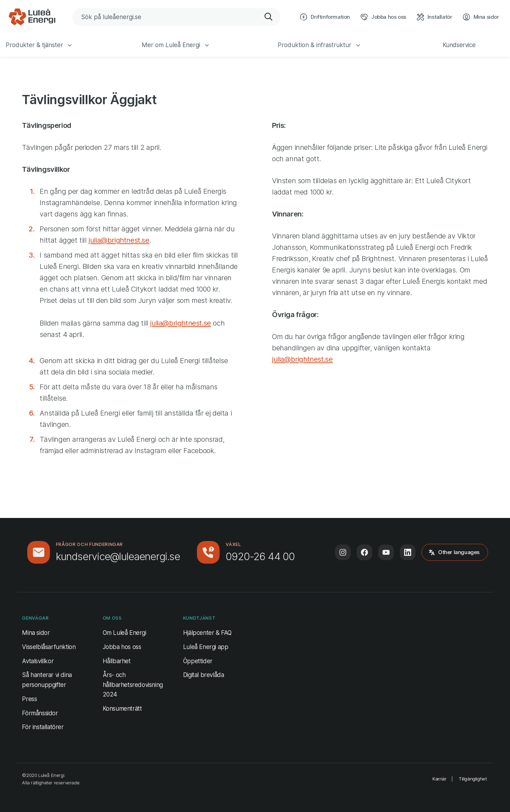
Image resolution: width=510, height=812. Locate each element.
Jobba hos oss (122, 647)
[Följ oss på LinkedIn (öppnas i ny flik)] (408, 552)
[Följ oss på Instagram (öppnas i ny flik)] (343, 552)
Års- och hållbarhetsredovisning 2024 (133, 684)
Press (29, 699)
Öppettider (198, 661)
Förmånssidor (40, 713)
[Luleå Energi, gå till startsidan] (32, 17)
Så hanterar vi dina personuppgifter (47, 680)
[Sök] (269, 17)
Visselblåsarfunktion (49, 647)
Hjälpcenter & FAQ (207, 633)
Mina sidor (36, 632)
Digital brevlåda (204, 675)
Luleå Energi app (206, 647)
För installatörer (43, 727)
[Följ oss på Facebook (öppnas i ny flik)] (364, 552)
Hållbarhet (117, 661)
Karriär (439, 779)
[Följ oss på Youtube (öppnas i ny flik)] (386, 552)
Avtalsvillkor (38, 661)
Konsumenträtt (122, 709)
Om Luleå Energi (124, 633)
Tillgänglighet (473, 779)
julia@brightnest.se (119, 240)
